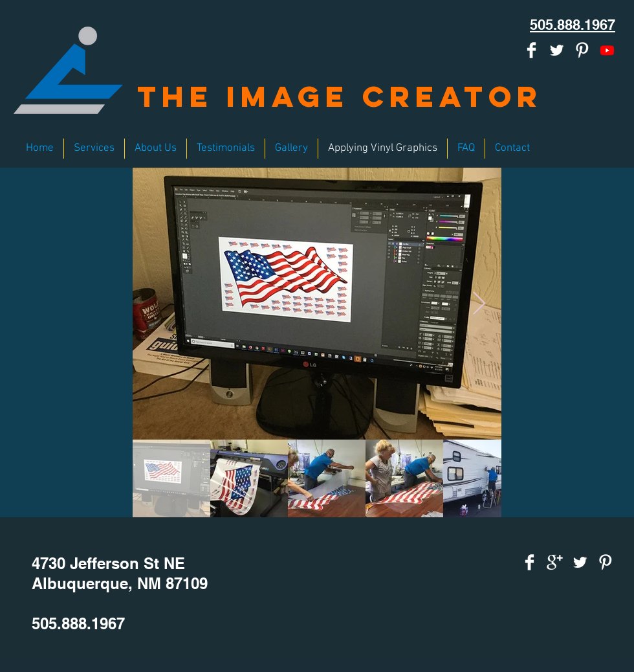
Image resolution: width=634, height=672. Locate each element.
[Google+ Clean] (555, 562)
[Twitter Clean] (557, 50)
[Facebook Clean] (531, 50)
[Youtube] (607, 50)
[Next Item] (479, 304)
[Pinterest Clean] (582, 50)
